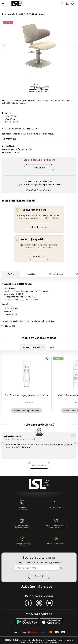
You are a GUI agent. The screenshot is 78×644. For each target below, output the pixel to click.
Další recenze (39, 465)
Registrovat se (39, 227)
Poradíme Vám (56, 274)
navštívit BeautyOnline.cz (39, 190)
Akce (52, 347)
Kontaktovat (39, 256)
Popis (11, 274)
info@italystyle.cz (56, 507)
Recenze (31, 274)
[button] (30, 72)
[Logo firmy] (17, 3)
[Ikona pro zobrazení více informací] (61, 568)
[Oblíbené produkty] (74, 3)
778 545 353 (22, 507)
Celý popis (20, 103)
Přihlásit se (39, 168)
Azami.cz (53, 642)
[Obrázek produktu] (39, 46)
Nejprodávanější (33, 347)
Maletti (12, 146)
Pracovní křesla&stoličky (21, 149)
